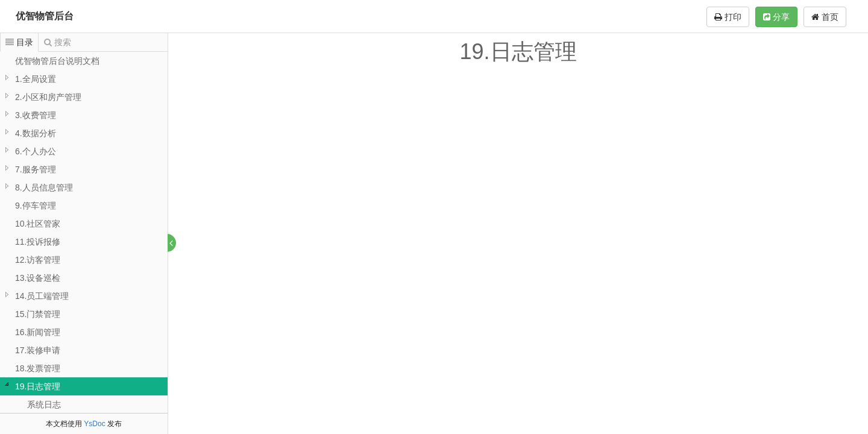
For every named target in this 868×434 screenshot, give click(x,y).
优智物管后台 (45, 16)
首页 (825, 17)
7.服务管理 (36, 169)
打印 (728, 17)
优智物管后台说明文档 (57, 61)
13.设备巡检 (38, 278)
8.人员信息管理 (44, 187)
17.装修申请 (38, 350)
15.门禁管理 (38, 314)
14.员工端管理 (42, 296)
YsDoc (94, 424)
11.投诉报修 (38, 242)
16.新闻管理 (38, 332)
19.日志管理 (38, 386)
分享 (776, 17)
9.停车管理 (36, 206)
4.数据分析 (36, 133)
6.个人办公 (36, 151)
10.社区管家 (38, 224)
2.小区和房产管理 (48, 97)
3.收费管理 (36, 115)
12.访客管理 (38, 260)
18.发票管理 (38, 368)
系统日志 (44, 404)
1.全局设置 (36, 79)
